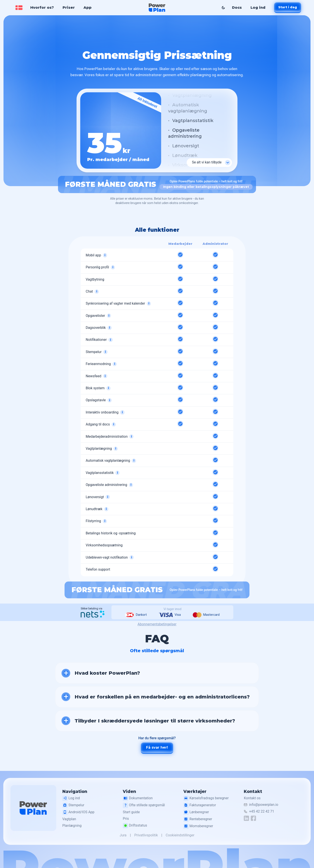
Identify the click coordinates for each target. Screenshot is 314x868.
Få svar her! (157, 747)
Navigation (76, 791)
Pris (127, 819)
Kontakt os (253, 798)
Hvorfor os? (42, 8)
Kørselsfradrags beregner (207, 798)
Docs (237, 8)
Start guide (132, 812)
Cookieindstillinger (180, 835)
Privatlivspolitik (146, 835)
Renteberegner (198, 819)
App (88, 8)
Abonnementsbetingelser (157, 624)
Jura (123, 835)
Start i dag (287, 7)
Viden (131, 791)
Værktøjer (196, 791)
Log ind (258, 8)
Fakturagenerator (200, 805)
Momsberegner (199, 826)
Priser (69, 8)
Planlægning (73, 826)
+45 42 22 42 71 (262, 811)
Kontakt (253, 791)
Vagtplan (71, 819)
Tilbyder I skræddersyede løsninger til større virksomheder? (155, 721)
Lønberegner (197, 812)
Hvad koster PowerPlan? (107, 673)
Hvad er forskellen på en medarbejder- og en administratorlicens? (162, 697)
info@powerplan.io (264, 805)
